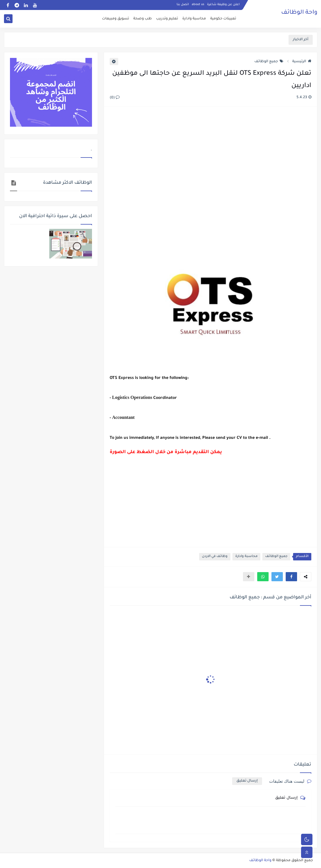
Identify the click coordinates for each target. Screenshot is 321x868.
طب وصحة (143, 19)
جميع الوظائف (269, 62)
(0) (115, 98)
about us (198, 5)
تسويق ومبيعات (115, 19)
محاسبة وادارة (194, 19)
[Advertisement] (210, 173)
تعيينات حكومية (223, 19)
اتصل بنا (183, 5)
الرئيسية (302, 62)
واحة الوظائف (299, 13)
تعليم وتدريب (167, 19)
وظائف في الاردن (215, 557)
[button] (291, 577)
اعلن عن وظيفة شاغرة (223, 5)
